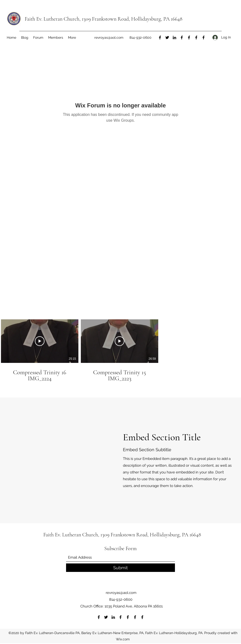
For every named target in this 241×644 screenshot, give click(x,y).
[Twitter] (167, 37)
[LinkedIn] (174, 37)
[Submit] (120, 568)
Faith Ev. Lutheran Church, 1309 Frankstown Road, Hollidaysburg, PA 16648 (104, 19)
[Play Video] (40, 341)
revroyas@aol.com (109, 37)
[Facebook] (160, 37)
